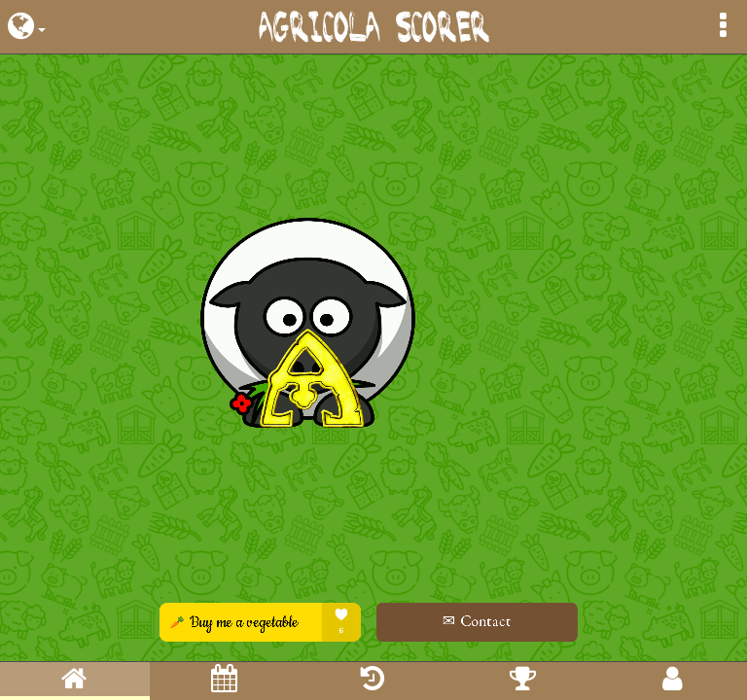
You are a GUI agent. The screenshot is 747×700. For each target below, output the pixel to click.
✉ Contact (471, 621)
